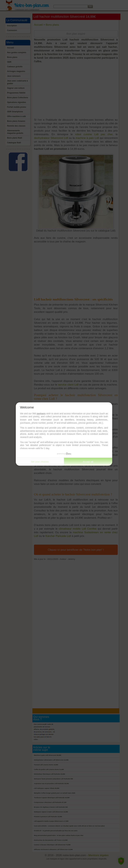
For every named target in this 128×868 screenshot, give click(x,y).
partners (41, 413)
